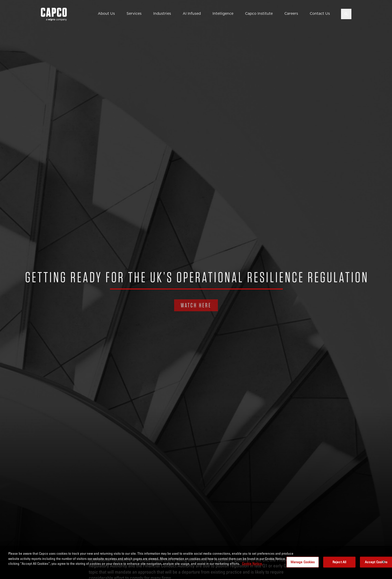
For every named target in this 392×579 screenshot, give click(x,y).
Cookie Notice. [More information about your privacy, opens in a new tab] (252, 563)
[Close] (384, 562)
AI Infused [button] (192, 13)
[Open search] (346, 14)
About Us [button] (106, 13)
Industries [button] (162, 13)
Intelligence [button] (223, 13)
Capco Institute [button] (259, 13)
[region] (196, 562)
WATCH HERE (196, 305)
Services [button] (134, 13)
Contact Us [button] (320, 13)
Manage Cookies (303, 562)
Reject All (339, 562)
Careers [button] (291, 13)
